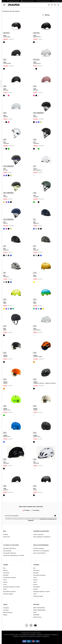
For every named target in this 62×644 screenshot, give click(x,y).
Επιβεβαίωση (55, 516)
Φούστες (36, 589)
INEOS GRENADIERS (39, 610)
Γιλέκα (5, 589)
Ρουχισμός (6, 608)
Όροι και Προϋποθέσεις (39, 553)
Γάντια (5, 580)
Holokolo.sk (26, 635)
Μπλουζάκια (36, 587)
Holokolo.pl (40, 635)
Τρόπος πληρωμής (38, 534)
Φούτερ (35, 584)
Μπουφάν (6, 575)
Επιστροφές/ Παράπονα (10, 553)
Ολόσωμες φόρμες (8, 594)
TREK (35, 612)
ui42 (21, 635)
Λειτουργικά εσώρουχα (39, 575)
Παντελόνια (6, 573)
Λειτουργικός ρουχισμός (10, 577)
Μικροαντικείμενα (8, 612)
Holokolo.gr (46, 636)
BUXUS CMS (14, 635)
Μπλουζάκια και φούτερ (9, 591)
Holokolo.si (16, 636)
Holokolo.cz (33, 635)
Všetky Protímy (37, 617)
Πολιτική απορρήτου (39, 548)
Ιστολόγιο (6, 534)
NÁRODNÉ (36, 615)
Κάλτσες (5, 582)
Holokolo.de (32, 636)
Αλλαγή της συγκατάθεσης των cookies (14, 555)
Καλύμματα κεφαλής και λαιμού (11, 587)
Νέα (4, 568)
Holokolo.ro (55, 635)
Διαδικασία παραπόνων (10, 548)
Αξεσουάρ (6, 610)
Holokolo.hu (47, 635)
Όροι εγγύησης (7, 551)
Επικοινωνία (6, 537)
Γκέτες (5, 584)
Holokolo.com (24, 636)
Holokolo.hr (39, 636)
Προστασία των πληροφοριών (41, 551)
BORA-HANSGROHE (39, 608)
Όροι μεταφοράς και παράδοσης (42, 537)
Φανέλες (5, 570)
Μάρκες (5, 615)
